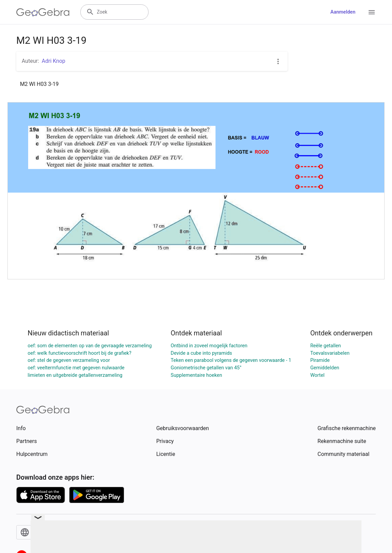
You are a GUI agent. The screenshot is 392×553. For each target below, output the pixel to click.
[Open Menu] (372, 12)
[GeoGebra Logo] (43, 12)
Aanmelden (343, 12)
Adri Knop (54, 61)
